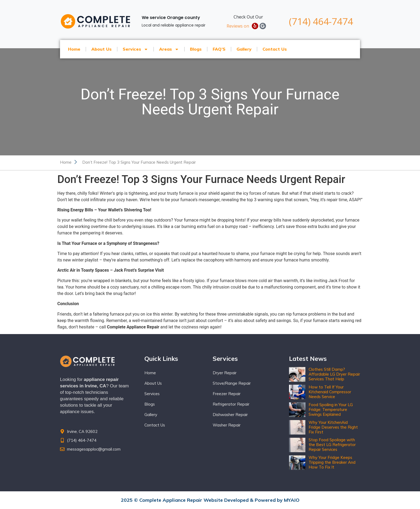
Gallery (244, 49)
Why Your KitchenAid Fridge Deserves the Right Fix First (333, 427)
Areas (169, 49)
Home (74, 49)
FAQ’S (219, 49)
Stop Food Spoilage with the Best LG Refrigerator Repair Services (332, 445)
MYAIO (292, 500)
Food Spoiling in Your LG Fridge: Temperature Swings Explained (331, 409)
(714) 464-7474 (321, 21)
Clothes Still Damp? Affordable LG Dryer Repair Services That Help (334, 374)
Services (135, 49)
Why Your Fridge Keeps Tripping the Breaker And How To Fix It (332, 462)
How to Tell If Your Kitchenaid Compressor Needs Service (330, 392)
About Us (102, 49)
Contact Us (275, 49)
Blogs (196, 49)
